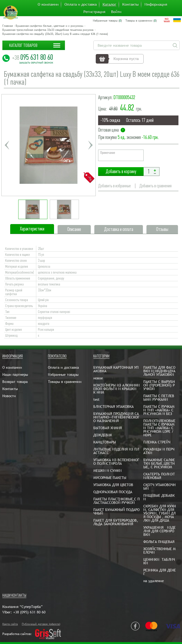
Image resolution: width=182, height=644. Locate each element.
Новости (9, 396)
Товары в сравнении (65, 382)
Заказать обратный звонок (36, 63)
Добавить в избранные (114, 186)
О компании (48, 5)
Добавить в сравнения (155, 186)
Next (90, 145)
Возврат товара (15, 382)
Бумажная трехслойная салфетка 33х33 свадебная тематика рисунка (48, 30)
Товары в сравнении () (141, 21)
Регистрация (94, 12)
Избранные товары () (107, 21)
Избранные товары (63, 375)
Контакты (130, 5)
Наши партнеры (15, 375)
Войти (116, 12)
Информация (156, 5)
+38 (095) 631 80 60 (29, 612)
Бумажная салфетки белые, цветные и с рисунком (49, 26)
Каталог (109, 5)
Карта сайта (10, 624)
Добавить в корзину (121, 172)
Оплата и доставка (81, 5)
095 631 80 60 (33, 57)
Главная (8, 26)
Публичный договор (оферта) (41, 624)
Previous (7, 145)
